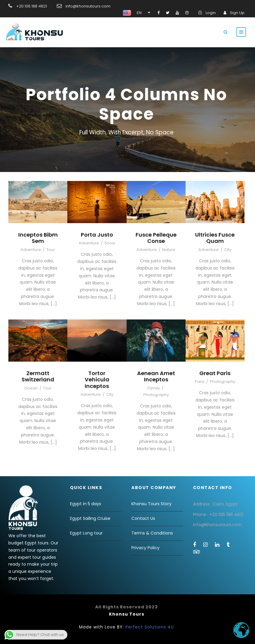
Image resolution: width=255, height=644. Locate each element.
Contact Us (143, 518)
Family (154, 388)
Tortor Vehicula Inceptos (97, 380)
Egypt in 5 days (86, 504)
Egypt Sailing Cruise (90, 518)
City (228, 250)
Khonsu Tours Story (151, 504)
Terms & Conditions (152, 533)
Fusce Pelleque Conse (156, 238)
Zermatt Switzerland (38, 376)
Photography (156, 395)
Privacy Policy (145, 548)
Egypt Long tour (86, 533)
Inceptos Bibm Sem (38, 238)
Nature (169, 250)
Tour (51, 250)
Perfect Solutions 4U (150, 627)
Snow (110, 243)
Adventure (31, 250)
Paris (200, 382)
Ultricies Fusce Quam (215, 238)
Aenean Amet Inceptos (156, 376)
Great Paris (215, 373)
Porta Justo (97, 235)
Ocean (31, 388)
